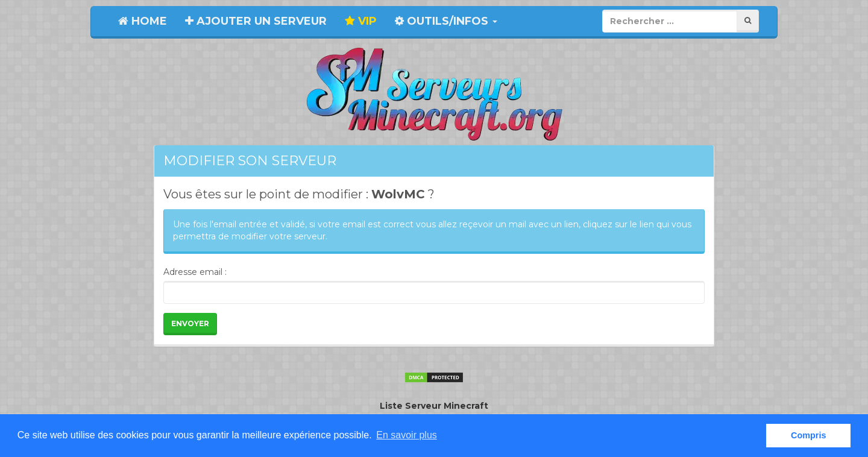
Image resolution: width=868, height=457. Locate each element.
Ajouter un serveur (256, 21)
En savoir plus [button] (407, 435)
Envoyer (190, 323)
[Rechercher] (748, 21)
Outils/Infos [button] (446, 21)
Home (143, 21)
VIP (361, 21)
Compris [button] (808, 435)
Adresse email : (195, 272)
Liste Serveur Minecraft (434, 406)
